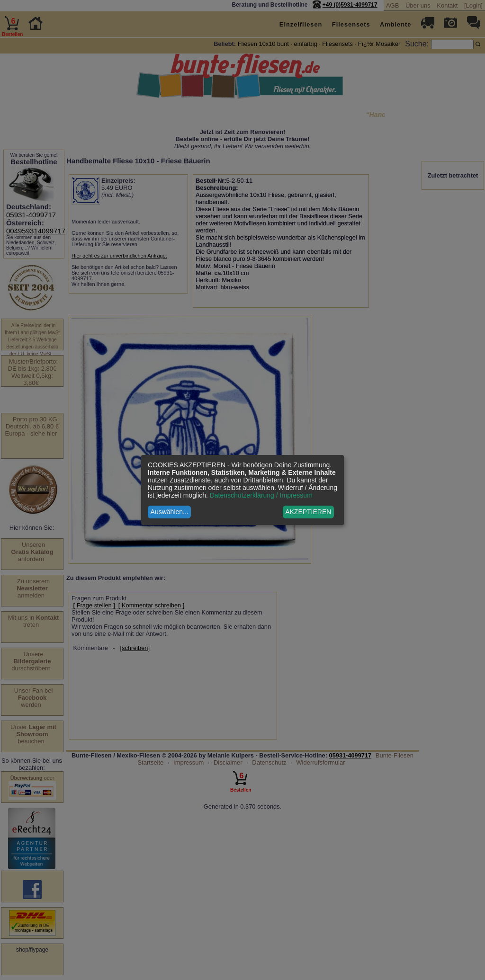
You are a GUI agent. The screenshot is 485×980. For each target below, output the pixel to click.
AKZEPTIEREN (308, 512)
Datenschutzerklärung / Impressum (261, 495)
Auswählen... (170, 512)
